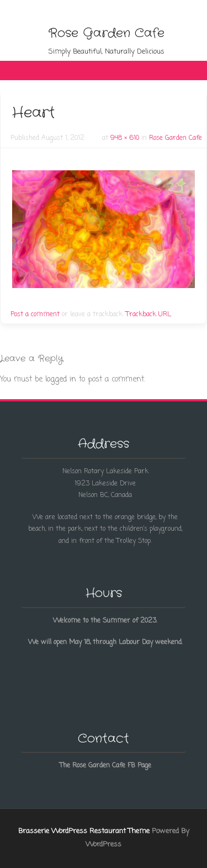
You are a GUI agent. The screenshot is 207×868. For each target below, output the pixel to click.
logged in (61, 380)
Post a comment (35, 315)
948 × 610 (125, 138)
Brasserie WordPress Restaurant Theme (84, 831)
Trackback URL (148, 315)
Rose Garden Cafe (107, 33)
